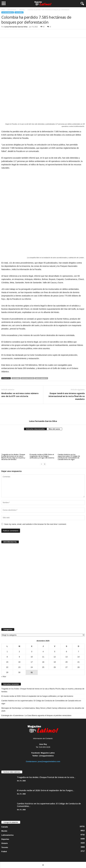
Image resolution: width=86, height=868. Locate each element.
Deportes (5, 839)
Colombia (22, 10)
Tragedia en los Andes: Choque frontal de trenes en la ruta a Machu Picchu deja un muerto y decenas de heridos (13, 457)
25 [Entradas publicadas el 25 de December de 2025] (43, 667)
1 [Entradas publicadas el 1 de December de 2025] (7, 652)
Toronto (5, 847)
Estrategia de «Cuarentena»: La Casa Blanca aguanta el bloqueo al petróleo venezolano (36, 715)
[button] (82, 4)
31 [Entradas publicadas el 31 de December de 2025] (32, 672)
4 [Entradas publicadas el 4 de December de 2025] (43, 652)
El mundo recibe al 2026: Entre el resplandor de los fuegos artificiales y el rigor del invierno (42, 456)
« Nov (4, 677)
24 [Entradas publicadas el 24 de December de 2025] (32, 667)
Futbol (4, 851)
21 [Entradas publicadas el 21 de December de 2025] (78, 662)
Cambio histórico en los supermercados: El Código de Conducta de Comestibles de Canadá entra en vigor (69, 457)
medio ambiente (41, 378)
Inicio (3, 10)
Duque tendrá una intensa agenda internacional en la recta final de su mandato (67, 396)
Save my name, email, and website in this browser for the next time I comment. (35, 524)
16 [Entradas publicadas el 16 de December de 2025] (19, 662)
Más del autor (54, 429)
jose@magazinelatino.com (49, 761)
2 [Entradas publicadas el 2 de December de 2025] (19, 652)
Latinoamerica (12, 10)
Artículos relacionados (35, 429)
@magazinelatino (46, 756)
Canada (5, 827)
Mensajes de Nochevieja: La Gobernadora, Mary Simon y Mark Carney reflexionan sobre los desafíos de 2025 (43, 709)
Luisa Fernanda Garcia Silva (16, 27)
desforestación (28, 378)
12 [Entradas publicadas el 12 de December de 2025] (55, 657)
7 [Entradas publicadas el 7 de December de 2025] (79, 652)
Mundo (4, 831)
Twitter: (35, 756)
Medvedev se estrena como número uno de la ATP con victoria (20, 395)
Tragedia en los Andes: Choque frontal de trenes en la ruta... (46, 777)
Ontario (5, 843)
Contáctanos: (32, 761)
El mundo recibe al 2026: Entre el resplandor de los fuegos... (46, 790)
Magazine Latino (48, 753)
